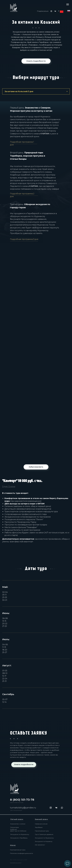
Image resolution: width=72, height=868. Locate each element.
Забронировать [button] (36, 467)
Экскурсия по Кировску (44, 841)
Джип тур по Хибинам (18, 831)
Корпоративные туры (18, 850)
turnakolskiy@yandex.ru (23, 808)
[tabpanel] (36, 41)
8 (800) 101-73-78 (22, 800)
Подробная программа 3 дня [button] (24, 239)
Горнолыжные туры (42, 831)
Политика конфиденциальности (22, 853)
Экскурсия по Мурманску (20, 834)
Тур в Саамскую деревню (44, 834)
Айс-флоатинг (40, 845)
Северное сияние (41, 824)
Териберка (39, 827)
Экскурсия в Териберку (19, 838)
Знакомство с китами (18, 824)
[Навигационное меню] (68, 4)
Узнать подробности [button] (36, 61)
